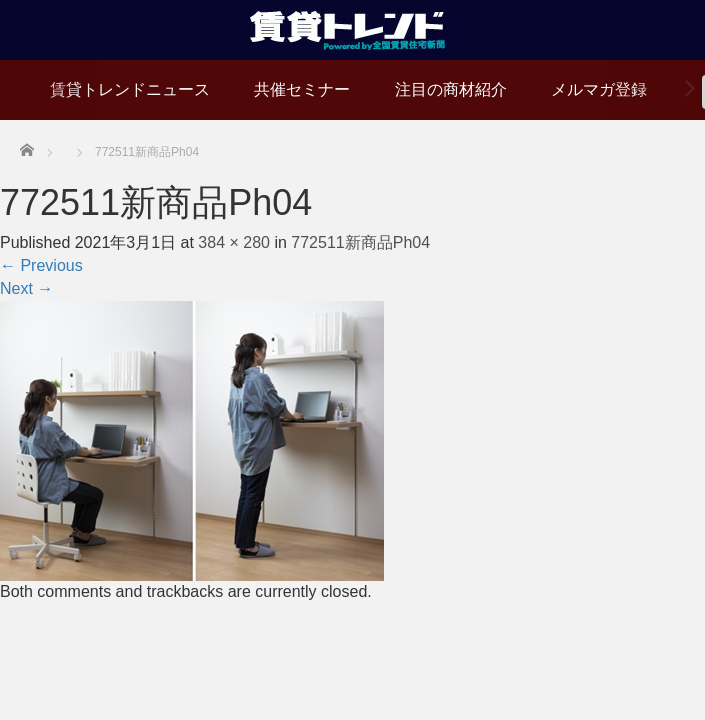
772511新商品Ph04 (360, 242)
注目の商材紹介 (451, 89)
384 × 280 (234, 242)
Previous (41, 265)
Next (26, 288)
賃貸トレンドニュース (130, 89)
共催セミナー (302, 89)
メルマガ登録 (599, 89)
